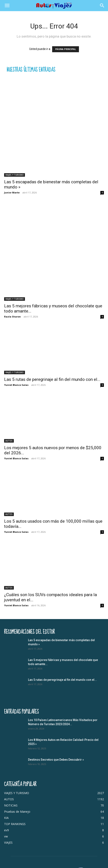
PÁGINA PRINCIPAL (66, 49)
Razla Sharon (12, 317)
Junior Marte (12, 192)
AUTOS (9, 441)
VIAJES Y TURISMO (15, 175)
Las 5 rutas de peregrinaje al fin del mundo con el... (52, 379)
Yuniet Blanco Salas (16, 385)
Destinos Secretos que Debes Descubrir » (56, 760)
